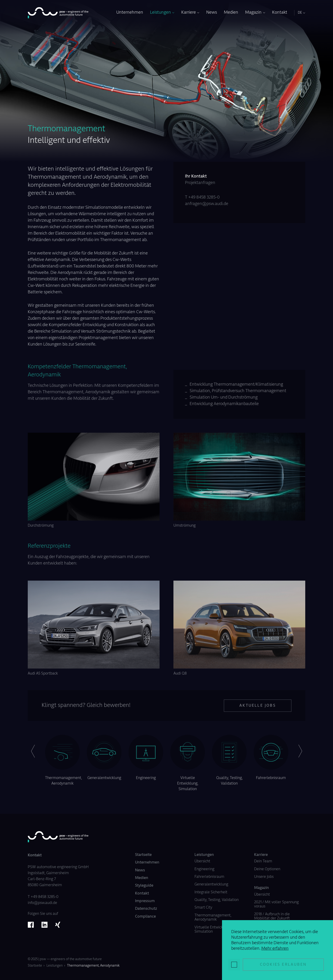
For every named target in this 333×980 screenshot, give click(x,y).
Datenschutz (146, 909)
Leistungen (160, 13)
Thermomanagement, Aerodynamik (93, 966)
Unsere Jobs (264, 877)
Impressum (145, 901)
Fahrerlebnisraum (209, 877)
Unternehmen (130, 13)
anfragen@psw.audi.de (207, 204)
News (212, 13)
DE (300, 13)
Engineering (204, 869)
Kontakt (280, 13)
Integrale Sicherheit (211, 892)
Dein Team (263, 861)
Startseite (143, 855)
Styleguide (144, 886)
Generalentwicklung (211, 885)
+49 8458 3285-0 (204, 198)
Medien (231, 13)
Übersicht (202, 861)
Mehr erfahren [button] (275, 949)
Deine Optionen (267, 869)
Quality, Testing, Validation (217, 900)
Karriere (189, 13)
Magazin (253, 13)
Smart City (203, 908)
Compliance (145, 917)
